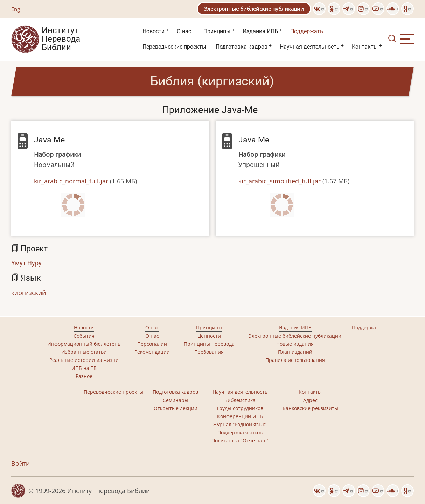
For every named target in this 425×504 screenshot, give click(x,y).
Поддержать (307, 31)
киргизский (29, 293)
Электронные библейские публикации (254, 9)
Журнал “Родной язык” (240, 424)
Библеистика (240, 400)
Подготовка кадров (242, 47)
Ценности (209, 336)
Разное (84, 376)
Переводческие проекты (174, 47)
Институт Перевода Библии (61, 39)
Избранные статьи (84, 352)
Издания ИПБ (260, 31)
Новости (154, 31)
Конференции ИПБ (240, 416)
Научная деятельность (310, 47)
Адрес (310, 400)
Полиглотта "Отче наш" (240, 440)
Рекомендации (152, 352)
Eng (16, 9)
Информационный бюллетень (84, 344)
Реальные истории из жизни (84, 360)
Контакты (365, 47)
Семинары (176, 400)
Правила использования (295, 360)
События (84, 336)
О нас (184, 31)
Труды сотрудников (240, 408)
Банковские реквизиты (310, 408)
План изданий (295, 352)
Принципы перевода (209, 344)
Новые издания (295, 344)
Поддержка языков (240, 432)
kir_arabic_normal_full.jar (71, 181)
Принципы (217, 31)
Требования (209, 352)
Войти (20, 463)
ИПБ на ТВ (84, 368)
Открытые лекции (176, 408)
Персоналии (152, 344)
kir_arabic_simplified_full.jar (280, 181)
